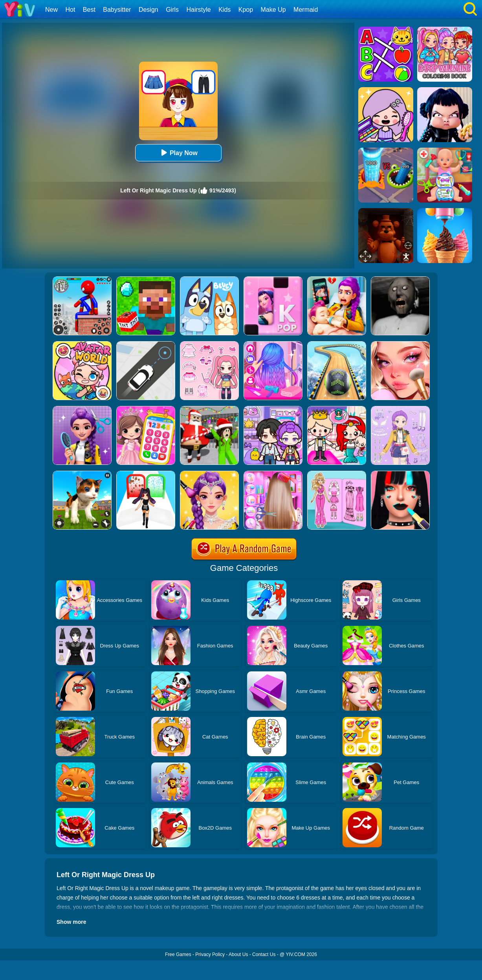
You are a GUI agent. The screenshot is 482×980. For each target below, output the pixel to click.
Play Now (178, 153)
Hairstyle (199, 10)
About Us (238, 954)
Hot (70, 10)
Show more (71, 922)
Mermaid (306, 10)
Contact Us (264, 954)
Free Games (178, 954)
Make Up (273, 10)
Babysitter (117, 10)
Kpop (246, 10)
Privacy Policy (210, 954)
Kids (225, 10)
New (51, 10)
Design (148, 10)
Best (89, 10)
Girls (172, 10)
